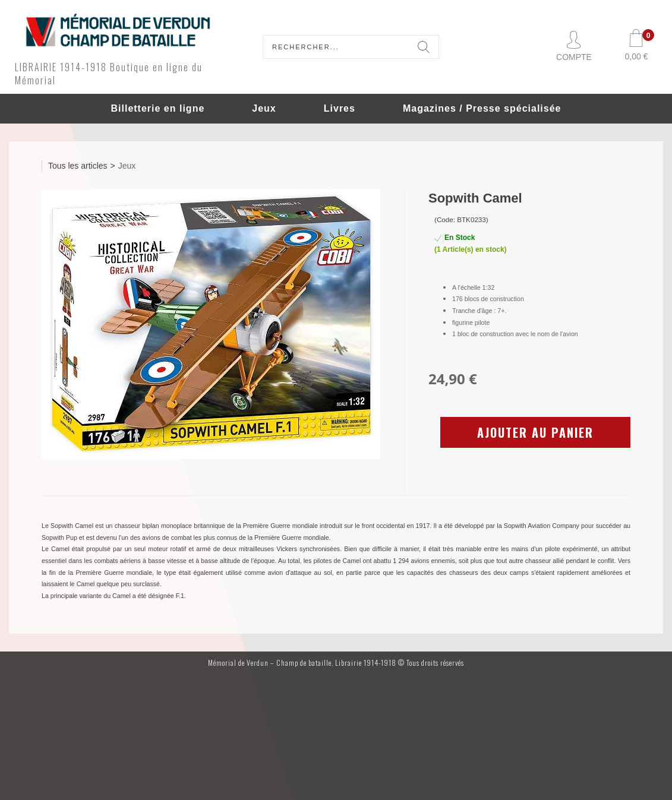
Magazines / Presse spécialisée (482, 108)
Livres (340, 108)
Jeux (264, 108)
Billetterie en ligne (157, 108)
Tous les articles (78, 166)
